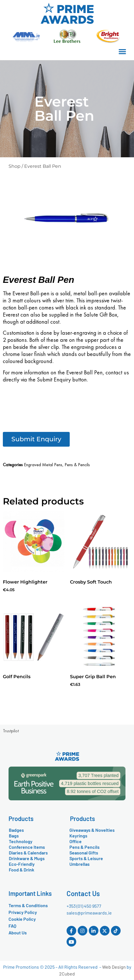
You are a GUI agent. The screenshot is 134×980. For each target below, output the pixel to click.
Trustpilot (11, 731)
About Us (18, 933)
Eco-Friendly (22, 864)
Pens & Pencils (77, 465)
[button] (122, 51)
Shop (15, 166)
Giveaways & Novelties (92, 830)
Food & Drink (21, 870)
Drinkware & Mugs (27, 858)
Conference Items (27, 847)
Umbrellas (80, 864)
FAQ (12, 926)
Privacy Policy (23, 912)
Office (76, 841)
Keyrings (78, 836)
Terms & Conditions (28, 905)
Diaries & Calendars (28, 853)
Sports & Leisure (86, 858)
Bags (14, 836)
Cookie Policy (22, 919)
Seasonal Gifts (84, 853)
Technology (21, 841)
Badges (16, 830)
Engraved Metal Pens (43, 465)
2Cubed (67, 974)
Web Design (114, 967)
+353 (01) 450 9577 (84, 906)
